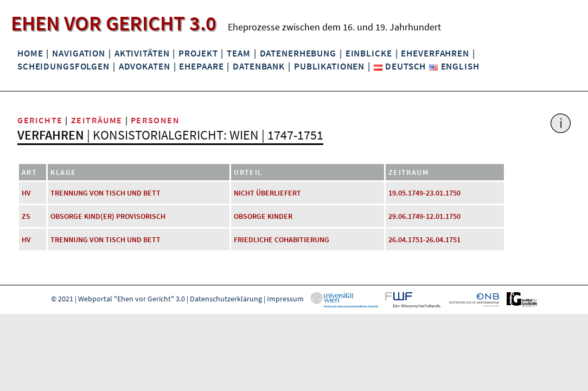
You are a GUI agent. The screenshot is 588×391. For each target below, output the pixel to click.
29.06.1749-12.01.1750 (424, 216)
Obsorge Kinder (263, 216)
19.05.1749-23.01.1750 (424, 193)
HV (26, 193)
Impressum (285, 299)
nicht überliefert (267, 193)
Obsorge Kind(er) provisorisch (108, 216)
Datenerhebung (298, 53)
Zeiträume (97, 120)
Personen (155, 120)
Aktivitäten (142, 53)
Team (238, 53)
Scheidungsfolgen (63, 66)
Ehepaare (201, 66)
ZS (26, 216)
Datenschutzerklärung (226, 299)
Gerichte (40, 120)
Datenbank (259, 66)
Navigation (79, 53)
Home (30, 53)
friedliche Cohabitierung (282, 239)
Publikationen (329, 66)
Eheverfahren (435, 53)
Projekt (198, 53)
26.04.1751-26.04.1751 (424, 239)
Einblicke (369, 53)
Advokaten (145, 66)
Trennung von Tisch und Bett (106, 193)
